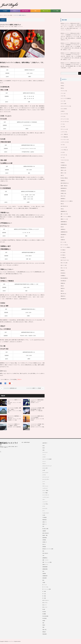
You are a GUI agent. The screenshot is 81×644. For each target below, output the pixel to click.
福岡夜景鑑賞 (63, 222)
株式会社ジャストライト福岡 (66, 201)
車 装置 (62, 258)
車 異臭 (62, 255)
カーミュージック (64, 119)
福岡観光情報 (63, 224)
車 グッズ (63, 242)
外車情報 (62, 191)
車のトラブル (46, 11)
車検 (35, 11)
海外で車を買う (25, 11)
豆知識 (62, 240)
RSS (1, 452)
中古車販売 (5, 11)
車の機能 (62, 276)
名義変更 (62, 181)
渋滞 (62, 209)
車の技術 (62, 273)
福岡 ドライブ (64, 214)
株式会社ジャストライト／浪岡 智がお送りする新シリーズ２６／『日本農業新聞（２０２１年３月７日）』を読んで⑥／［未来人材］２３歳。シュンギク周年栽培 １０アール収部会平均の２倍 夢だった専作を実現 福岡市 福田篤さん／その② (71, 46)
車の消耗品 (63, 281)
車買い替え (63, 294)
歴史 (62, 204)
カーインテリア (64, 114)
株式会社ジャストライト (9, 444)
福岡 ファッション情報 (65, 217)
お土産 (62, 111)
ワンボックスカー (64, 160)
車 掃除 (62, 250)
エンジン (62, 101)
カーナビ (62, 116)
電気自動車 (63, 299)
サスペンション (64, 129)
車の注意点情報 (64, 278)
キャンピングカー (64, 122)
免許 (62, 175)
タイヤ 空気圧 (64, 134)
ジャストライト (20, 27)
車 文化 (62, 253)
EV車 (62, 83)
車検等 (62, 288)
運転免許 (62, 296)
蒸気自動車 (63, 235)
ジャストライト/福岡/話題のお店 (10, 388)
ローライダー (63, 155)
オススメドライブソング (65, 106)
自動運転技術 (63, 232)
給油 (62, 227)
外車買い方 (15, 11)
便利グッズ (63, 173)
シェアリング (63, 132)
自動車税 (62, 229)
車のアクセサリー (64, 260)
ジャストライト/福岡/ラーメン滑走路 (34, 388)
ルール (62, 152)
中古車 (62, 163)
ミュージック (63, 147)
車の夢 (62, 270)
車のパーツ (63, 265)
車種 (62, 291)
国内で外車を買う (64, 183)
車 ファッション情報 (65, 247)
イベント (62, 93)
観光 (11, 15)
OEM (62, 88)
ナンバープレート (64, 140)
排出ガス (62, 196)
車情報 (62, 283)
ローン (62, 158)
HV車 (62, 86)
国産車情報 (19, 427)
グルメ (9, 15)
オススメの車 (63, 109)
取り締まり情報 (64, 178)
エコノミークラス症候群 (65, 98)
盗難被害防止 (63, 211)
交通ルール (63, 170)
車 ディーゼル (64, 245)
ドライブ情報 (56, 11)
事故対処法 (63, 168)
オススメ (5, 15)
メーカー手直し (64, 150)
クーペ (62, 124)
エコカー (62, 96)
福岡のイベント (12, 420)
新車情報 (62, 199)
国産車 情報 (63, 186)
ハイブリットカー (64, 142)
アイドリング (63, 91)
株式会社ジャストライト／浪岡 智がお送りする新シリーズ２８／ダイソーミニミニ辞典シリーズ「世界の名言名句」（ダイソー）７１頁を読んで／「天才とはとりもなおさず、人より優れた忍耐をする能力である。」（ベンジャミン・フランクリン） (71, 27)
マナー (62, 145)
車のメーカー (63, 268)
